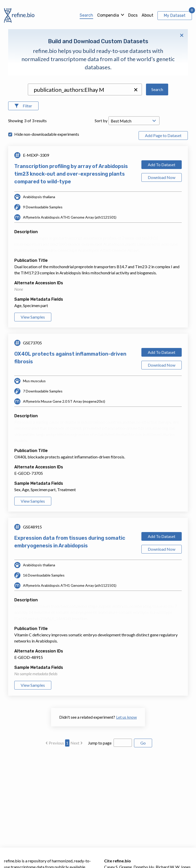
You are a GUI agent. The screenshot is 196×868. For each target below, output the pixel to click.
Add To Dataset (162, 165)
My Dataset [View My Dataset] (175, 15)
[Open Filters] (23, 106)
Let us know (126, 717)
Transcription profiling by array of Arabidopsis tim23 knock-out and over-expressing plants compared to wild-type (71, 174)
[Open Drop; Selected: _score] (134, 121)
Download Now (162, 177)
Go (143, 743)
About (148, 15)
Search (86, 15)
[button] (136, 90)
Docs (133, 15)
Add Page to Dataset (163, 135)
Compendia (108, 15)
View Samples (33, 317)
